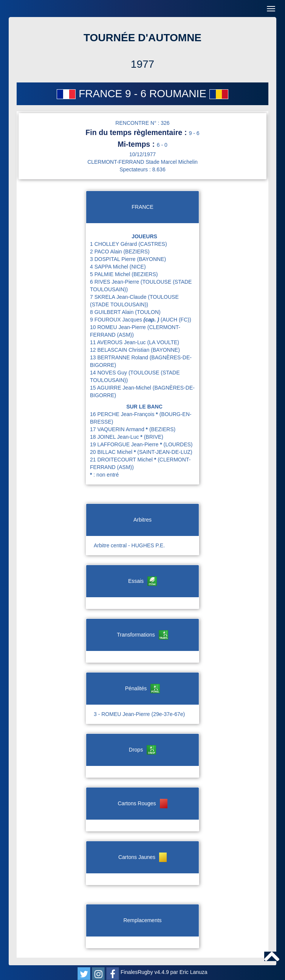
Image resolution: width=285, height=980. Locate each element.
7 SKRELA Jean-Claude (119, 297)
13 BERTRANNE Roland (120, 357)
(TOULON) (148, 312)
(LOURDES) (178, 444)
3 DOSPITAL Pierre (113, 259)
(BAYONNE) (151, 259)
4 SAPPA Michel (110, 267)
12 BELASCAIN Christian (120, 350)
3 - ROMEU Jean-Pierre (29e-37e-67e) (139, 714)
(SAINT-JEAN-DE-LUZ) (165, 452)
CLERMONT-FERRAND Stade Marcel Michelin (142, 162)
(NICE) (138, 267)
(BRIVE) (154, 437)
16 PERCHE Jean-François (125, 414)
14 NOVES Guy (109, 373)
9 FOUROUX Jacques (125, 320)
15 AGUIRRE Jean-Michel (121, 388)
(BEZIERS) (136, 252)
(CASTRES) (153, 244)
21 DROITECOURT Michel (124, 460)
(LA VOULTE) (163, 342)
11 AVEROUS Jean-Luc (118, 342)
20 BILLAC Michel (114, 452)
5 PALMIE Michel (111, 274)
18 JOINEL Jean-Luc (117, 437)
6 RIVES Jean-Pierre (115, 282)
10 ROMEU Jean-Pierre (119, 327)
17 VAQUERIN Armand (120, 429)
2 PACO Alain (107, 252)
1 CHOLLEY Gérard (114, 244)
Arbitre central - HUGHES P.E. (129, 545)
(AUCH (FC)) (176, 320)
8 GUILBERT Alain (112, 312)
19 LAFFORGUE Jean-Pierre (127, 444)
